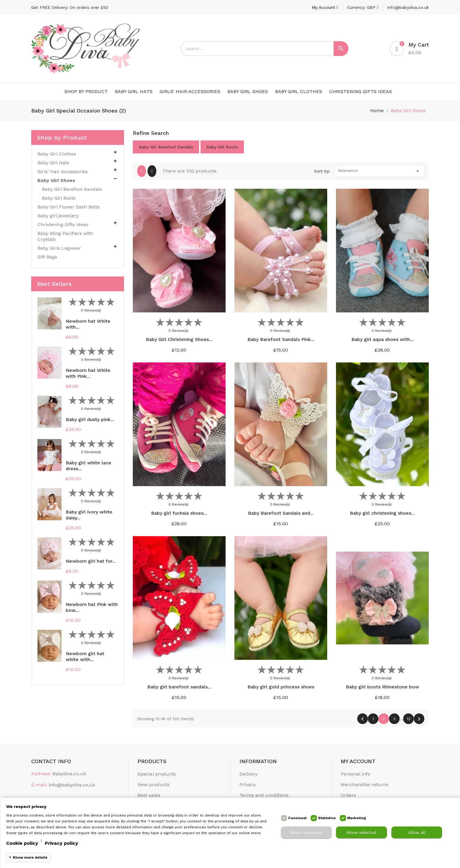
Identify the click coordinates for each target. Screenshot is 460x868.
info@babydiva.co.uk (408, 7)
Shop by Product (86, 91)
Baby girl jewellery (58, 216)
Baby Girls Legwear (59, 248)
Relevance (379, 171)
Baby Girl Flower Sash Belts (68, 207)
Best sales (149, 795)
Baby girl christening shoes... (382, 513)
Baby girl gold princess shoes (281, 687)
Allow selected (361, 832)
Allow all (417, 832)
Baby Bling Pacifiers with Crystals (65, 236)
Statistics (327, 818)
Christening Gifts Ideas (361, 91)
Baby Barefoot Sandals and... (281, 513)
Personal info (355, 774)
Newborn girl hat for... (91, 561)
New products (154, 785)
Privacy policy (61, 843)
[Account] (325, 7)
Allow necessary (306, 832)
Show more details (30, 857)
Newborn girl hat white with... (85, 656)
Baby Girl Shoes (248, 91)
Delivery (248, 774)
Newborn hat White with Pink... (88, 373)
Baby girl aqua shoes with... (382, 339)
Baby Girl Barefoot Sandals (72, 189)
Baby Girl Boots (59, 198)
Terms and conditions (264, 795)
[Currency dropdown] (363, 7)
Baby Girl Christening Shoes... (179, 339)
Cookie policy (22, 843)
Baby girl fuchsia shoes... (179, 513)
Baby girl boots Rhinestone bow (382, 687)
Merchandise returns (365, 785)
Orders (348, 795)
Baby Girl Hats (134, 91)
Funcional (297, 818)
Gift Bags (47, 257)
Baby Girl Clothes (299, 91)
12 (409, 719)
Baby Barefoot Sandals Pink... (281, 339)
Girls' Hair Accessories (190, 91)
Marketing (357, 818)
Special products (157, 774)
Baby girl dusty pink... (90, 419)
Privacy (248, 785)
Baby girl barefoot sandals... (179, 687)
